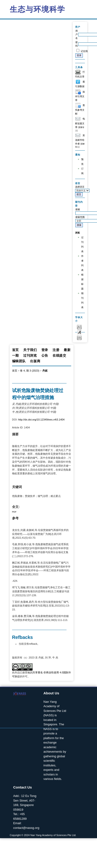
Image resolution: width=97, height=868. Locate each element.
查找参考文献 (80, 109)
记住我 (84, 51)
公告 (45, 355)
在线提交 (59, 355)
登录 (45, 350)
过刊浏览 (30, 355)
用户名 (77, 34)
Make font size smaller (79, 327)
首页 (15, 350)
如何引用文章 (80, 96)
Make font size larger (79, 337)
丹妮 (45, 371)
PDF (14, 512)
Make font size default (79, 332)
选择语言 (80, 187)
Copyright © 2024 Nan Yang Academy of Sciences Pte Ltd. (43, 835)
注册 (56, 350)
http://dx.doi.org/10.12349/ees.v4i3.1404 (41, 420)
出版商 (35, 361)
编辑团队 (19, 361)
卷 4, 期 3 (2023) (30, 371)
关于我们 (30, 350)
